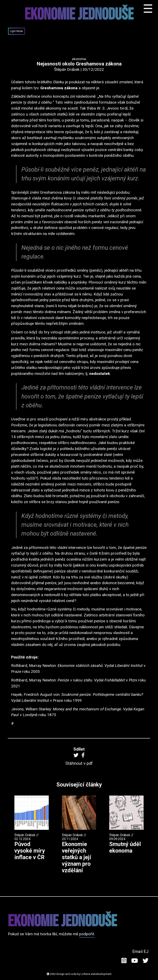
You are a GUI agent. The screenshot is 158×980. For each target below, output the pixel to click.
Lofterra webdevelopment (96, 974)
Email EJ (140, 951)
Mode (19, 31)
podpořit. (87, 934)
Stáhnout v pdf (79, 763)
